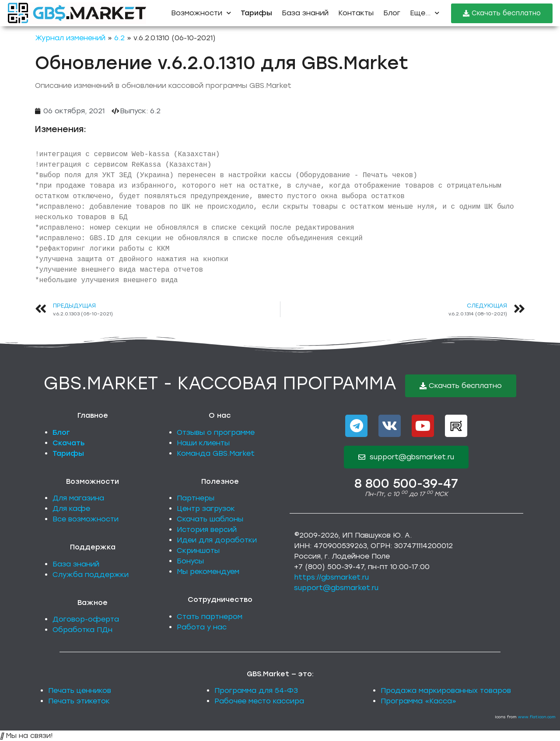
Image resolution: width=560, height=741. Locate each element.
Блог (392, 13)
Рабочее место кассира (259, 701)
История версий (207, 530)
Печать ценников (80, 690)
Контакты (356, 13)
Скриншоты (198, 551)
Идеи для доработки (217, 540)
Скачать (69, 443)
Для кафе (71, 509)
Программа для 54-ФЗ (256, 690)
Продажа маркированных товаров (446, 690)
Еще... (425, 13)
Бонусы (190, 561)
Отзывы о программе (216, 432)
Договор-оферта (86, 619)
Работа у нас (202, 627)
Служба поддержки (91, 575)
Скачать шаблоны (210, 519)
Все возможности (86, 519)
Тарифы (68, 453)
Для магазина (78, 498)
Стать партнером (210, 617)
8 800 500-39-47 (406, 483)
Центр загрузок (206, 509)
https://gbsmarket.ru (331, 577)
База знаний (305, 13)
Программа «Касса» (418, 701)
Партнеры (196, 498)
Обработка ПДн (82, 630)
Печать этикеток (79, 701)
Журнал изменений (70, 38)
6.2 (119, 38)
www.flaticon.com (537, 717)
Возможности (201, 13)
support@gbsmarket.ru (336, 588)
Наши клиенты (203, 443)
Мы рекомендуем (208, 571)
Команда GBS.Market (216, 453)
